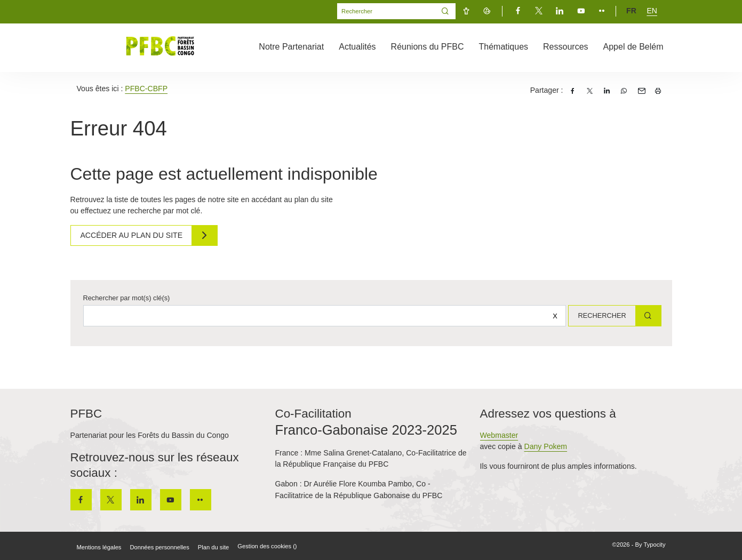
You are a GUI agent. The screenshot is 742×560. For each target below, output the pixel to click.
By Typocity (651, 545)
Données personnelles (159, 547)
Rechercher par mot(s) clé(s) (127, 298)
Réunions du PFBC (428, 47)
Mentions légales (99, 547)
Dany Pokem (545, 446)
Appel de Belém (633, 47)
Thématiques (504, 47)
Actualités (357, 47)
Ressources (565, 47)
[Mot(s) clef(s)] (386, 11)
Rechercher (600, 315)
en (652, 11)
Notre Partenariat (291, 47)
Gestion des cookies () (267, 546)
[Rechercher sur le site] (323, 316)
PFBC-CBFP (146, 89)
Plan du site (213, 547)
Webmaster (499, 435)
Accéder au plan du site (133, 235)
